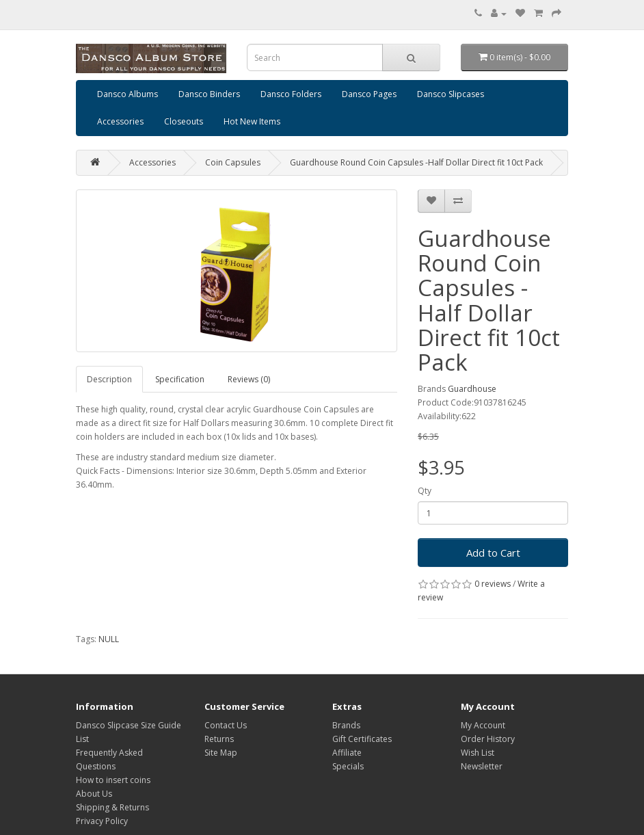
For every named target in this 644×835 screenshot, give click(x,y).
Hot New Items (252, 121)
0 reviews (493, 584)
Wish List (478, 753)
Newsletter (482, 766)
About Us (94, 794)
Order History (488, 739)
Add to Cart (493, 553)
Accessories (120, 121)
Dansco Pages (369, 94)
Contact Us (226, 725)
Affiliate (347, 753)
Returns (219, 739)
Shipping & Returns (112, 807)
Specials (348, 766)
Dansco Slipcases (451, 94)
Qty (425, 491)
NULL (109, 639)
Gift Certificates (362, 739)
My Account (483, 725)
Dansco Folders (291, 94)
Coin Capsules (233, 162)
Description (109, 379)
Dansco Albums (128, 94)
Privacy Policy (102, 821)
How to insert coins (113, 780)
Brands (346, 725)
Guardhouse (472, 389)
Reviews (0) (249, 379)
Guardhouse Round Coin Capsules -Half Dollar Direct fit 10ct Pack (416, 162)
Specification (180, 379)
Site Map (221, 753)
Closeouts (184, 121)
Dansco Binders (209, 94)
